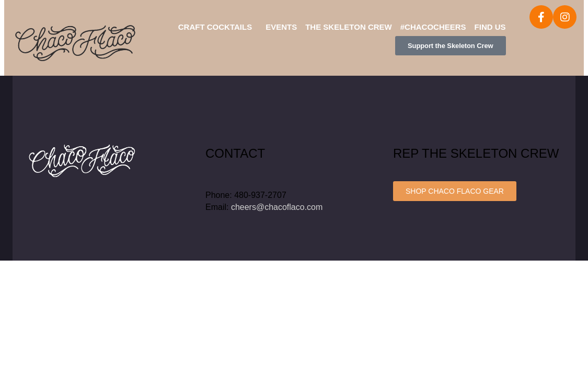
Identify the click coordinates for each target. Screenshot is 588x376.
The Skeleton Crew (349, 27)
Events (281, 27)
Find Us (490, 27)
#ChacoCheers (433, 27)
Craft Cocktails (215, 27)
